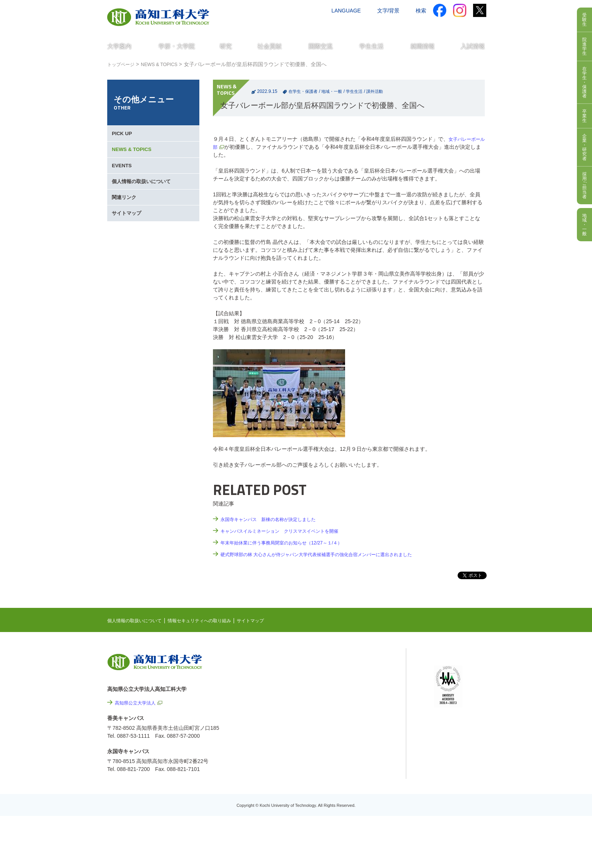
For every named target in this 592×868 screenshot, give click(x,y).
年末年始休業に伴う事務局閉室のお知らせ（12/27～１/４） (291, 543)
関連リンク (126, 217)
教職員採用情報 (368, 798)
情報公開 (360, 757)
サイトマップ (128, 238)
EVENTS (123, 177)
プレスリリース (368, 777)
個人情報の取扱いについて (144, 197)
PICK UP (123, 136)
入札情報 (360, 818)
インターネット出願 (453, 25)
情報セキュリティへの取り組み (214, 620)
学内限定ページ (452, 693)
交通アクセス (333, 25)
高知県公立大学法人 (139, 703)
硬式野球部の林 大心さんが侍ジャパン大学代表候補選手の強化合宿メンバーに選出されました (332, 554)
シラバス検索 (450, 669)
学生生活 (359, 91)
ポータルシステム (455, 681)
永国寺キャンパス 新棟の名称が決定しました (276, 519)
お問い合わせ (374, 25)
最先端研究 (351, 685)
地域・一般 (335, 91)
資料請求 (410, 25)
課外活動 (381, 91)
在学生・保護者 (304, 91)
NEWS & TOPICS (166, 64)
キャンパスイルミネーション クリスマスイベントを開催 (289, 531)
